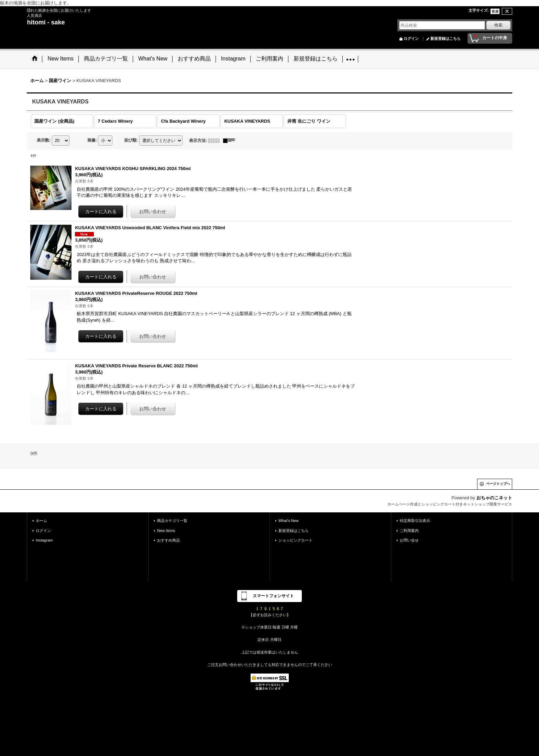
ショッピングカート (295, 540)
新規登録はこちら (445, 38)
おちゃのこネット (494, 497)
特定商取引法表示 (415, 520)
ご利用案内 (409, 530)
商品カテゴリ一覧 (172, 520)
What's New (289, 520)
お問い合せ (409, 540)
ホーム (41, 520)
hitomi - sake (46, 22)
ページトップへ (498, 483)
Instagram (44, 540)
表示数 (44, 140)
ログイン (411, 38)
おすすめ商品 (168, 540)
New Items (166, 530)
